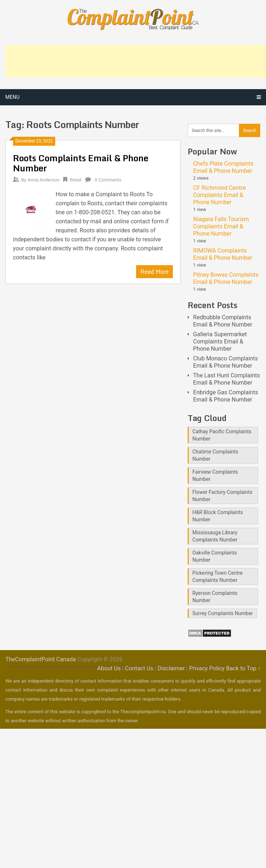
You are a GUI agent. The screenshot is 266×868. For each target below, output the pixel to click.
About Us (109, 668)
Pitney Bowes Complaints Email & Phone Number (226, 278)
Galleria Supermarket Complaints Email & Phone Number (220, 341)
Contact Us (139, 668)
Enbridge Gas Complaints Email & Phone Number (226, 396)
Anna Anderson (43, 180)
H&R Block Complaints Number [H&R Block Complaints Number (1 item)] (218, 516)
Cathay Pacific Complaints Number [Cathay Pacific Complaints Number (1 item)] (222, 435)
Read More (154, 272)
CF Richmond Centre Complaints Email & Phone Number (219, 195)
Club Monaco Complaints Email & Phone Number (226, 362)
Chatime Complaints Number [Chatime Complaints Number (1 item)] (215, 455)
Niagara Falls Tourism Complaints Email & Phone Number (221, 226)
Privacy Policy (207, 668)
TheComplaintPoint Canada (41, 659)
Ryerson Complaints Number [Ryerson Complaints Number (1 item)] (215, 597)
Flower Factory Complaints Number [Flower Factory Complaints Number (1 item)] (222, 496)
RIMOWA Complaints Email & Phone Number (223, 254)
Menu (12, 97)
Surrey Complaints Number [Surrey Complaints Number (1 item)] (223, 613)
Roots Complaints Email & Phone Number (81, 163)
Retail (76, 180)
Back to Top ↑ (243, 668)
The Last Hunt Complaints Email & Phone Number (226, 379)
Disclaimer (171, 668)
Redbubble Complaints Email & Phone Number (223, 321)
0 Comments (108, 180)
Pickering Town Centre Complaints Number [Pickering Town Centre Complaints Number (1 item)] (217, 577)
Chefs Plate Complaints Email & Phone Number (223, 167)
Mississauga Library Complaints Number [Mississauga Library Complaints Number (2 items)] (215, 536)
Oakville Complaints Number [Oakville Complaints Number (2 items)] (215, 556)
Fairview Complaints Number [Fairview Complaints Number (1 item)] (215, 475)
